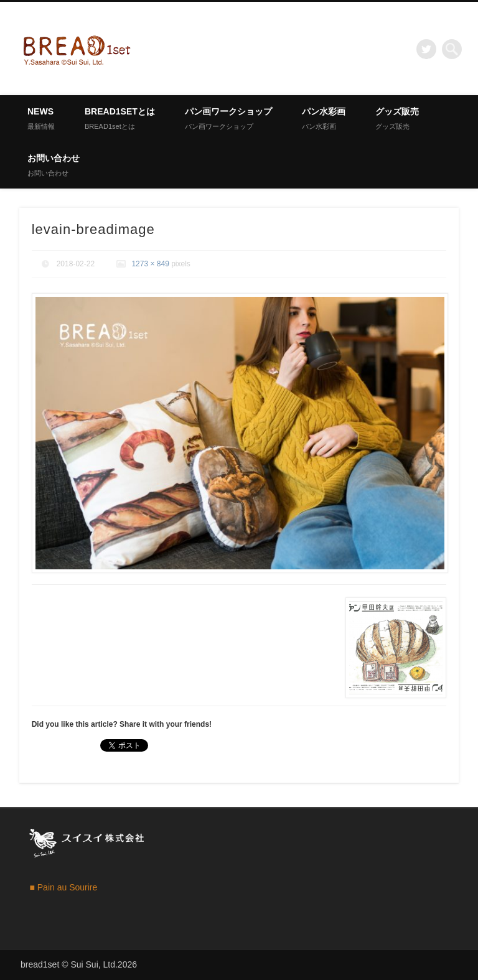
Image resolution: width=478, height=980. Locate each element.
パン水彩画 (324, 118)
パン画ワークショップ (228, 118)
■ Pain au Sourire (63, 887)
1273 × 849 (150, 264)
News (41, 118)
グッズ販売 (397, 118)
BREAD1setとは (120, 118)
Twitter (426, 49)
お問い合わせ (54, 165)
